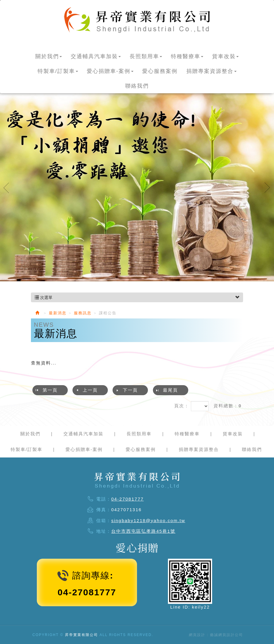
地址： (104, 531)
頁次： (182, 406)
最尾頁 (170, 390)
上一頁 (90, 390)
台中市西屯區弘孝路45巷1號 (143, 531)
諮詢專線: (93, 575)
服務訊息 (83, 313)
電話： (104, 499)
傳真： (104, 510)
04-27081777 (127, 499)
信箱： (104, 520)
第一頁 (50, 390)
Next (268, 187)
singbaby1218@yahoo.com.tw (148, 520)
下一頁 (130, 390)
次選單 (137, 298)
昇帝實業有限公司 (137, 20)
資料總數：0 (228, 406)
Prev (6, 187)
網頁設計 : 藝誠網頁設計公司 (216, 635)
